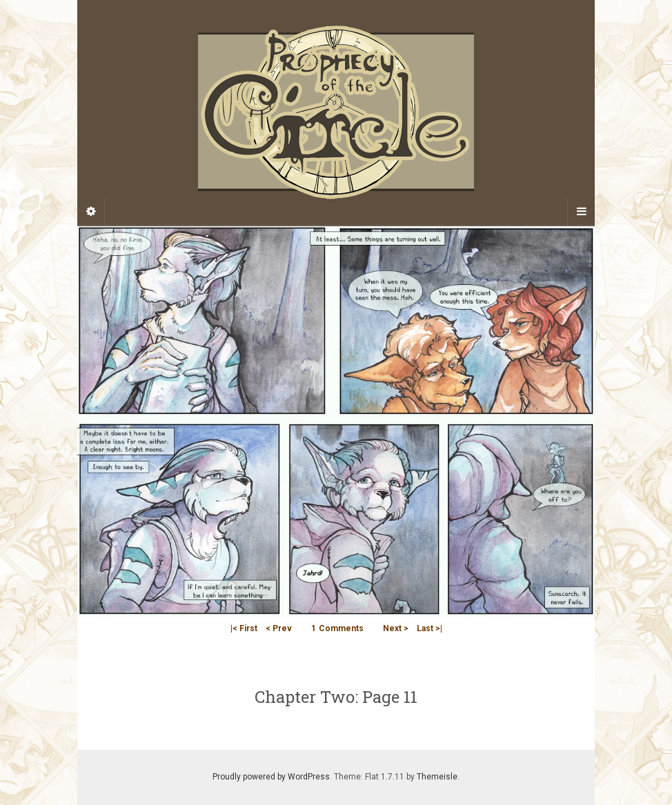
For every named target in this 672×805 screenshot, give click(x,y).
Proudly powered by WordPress (271, 777)
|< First (244, 628)
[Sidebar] (91, 212)
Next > (396, 628)
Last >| (429, 628)
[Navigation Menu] (581, 212)
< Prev (279, 628)
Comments (337, 628)
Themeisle (437, 777)
